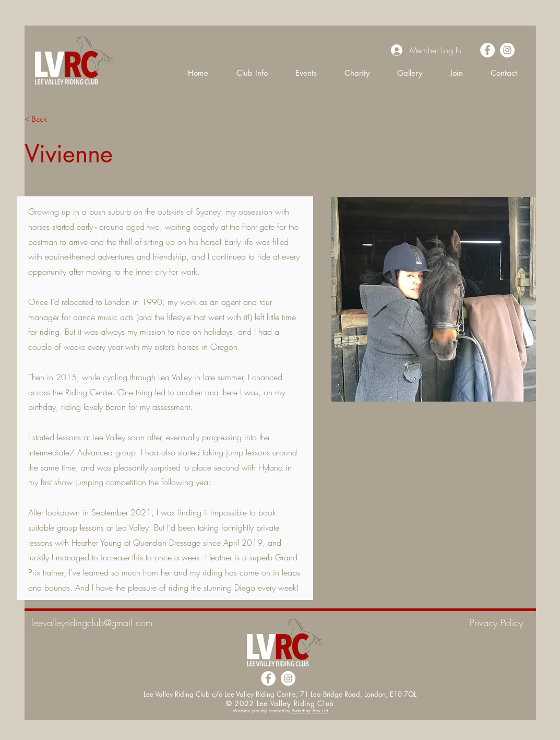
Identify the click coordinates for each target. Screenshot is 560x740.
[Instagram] (507, 50)
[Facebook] (487, 50)
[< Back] (45, 119)
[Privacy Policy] (486, 623)
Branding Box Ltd (310, 711)
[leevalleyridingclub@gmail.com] (127, 623)
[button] (252, 73)
